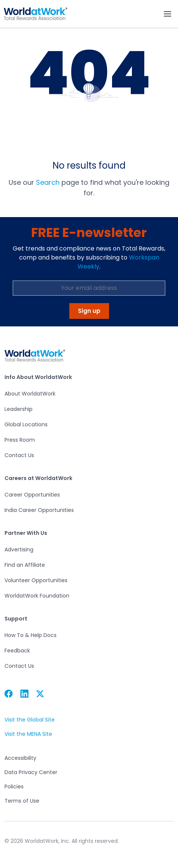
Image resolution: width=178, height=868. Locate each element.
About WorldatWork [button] (30, 394)
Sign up (89, 311)
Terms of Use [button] (22, 801)
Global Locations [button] (26, 424)
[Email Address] (89, 288)
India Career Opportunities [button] (39, 510)
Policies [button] (14, 787)
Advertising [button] (19, 549)
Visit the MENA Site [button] (28, 734)
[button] (36, 14)
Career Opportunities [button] (32, 495)
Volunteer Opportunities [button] (36, 580)
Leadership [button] (19, 409)
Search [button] (48, 182)
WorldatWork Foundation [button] (37, 596)
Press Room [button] (20, 440)
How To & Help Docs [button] (31, 635)
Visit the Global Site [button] (29, 720)
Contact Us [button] (19, 455)
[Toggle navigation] (168, 14)
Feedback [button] (17, 651)
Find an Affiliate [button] (25, 565)
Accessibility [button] (20, 758)
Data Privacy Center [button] (31, 772)
